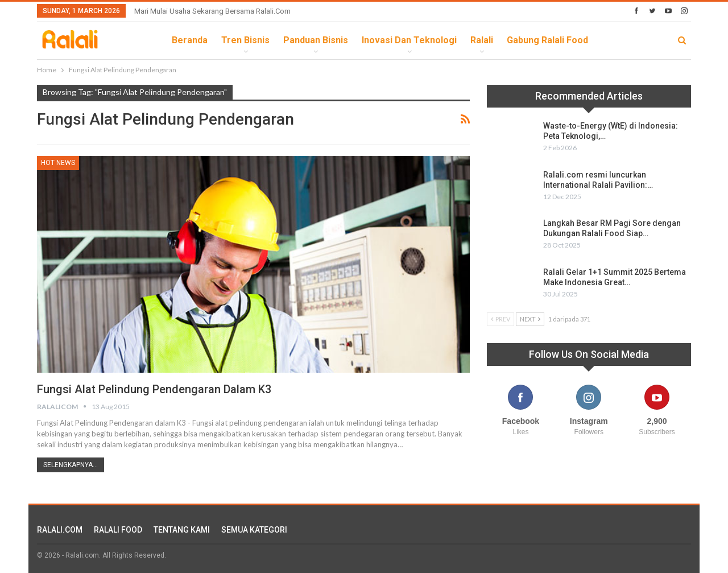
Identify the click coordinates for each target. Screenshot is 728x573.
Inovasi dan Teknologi (409, 40)
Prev (500, 319)
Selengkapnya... (71, 465)
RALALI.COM (60, 530)
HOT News (58, 163)
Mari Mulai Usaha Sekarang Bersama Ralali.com (212, 11)
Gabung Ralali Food (547, 40)
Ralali (482, 40)
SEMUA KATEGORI (254, 530)
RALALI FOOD (118, 530)
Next (530, 319)
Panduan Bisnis (316, 40)
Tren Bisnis (245, 40)
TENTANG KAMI (182, 530)
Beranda (190, 40)
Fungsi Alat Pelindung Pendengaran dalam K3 (154, 389)
